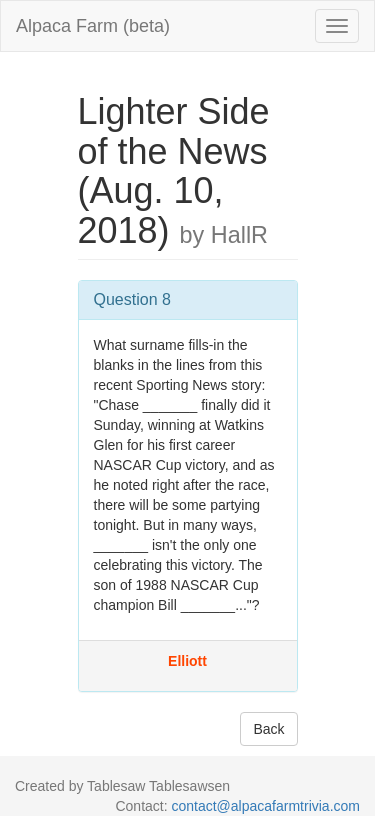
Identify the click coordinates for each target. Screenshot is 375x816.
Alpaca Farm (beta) (93, 26)
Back (268, 729)
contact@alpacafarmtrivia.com (265, 806)
